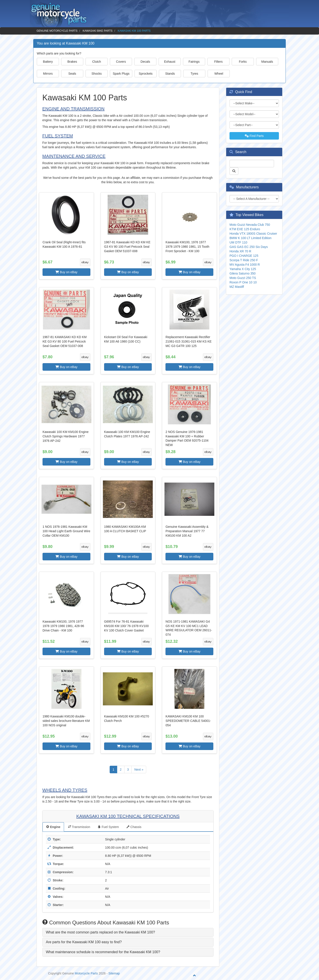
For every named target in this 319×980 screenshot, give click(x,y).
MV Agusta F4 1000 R (245, 265)
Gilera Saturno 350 (243, 273)
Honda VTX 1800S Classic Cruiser (253, 234)
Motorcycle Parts (86, 973)
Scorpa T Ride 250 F (244, 260)
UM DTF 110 (238, 242)
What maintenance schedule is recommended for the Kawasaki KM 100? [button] (103, 952)
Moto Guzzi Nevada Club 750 (250, 225)
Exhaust (170, 62)
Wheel (219, 74)
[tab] (128, 932)
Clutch (97, 62)
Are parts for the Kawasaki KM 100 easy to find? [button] (84, 942)
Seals (72, 74)
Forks (243, 62)
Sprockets (146, 74)
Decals (145, 62)
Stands (170, 74)
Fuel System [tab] (108, 827)
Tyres (194, 74)
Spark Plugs (121, 74)
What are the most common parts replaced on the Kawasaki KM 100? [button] (100, 932)
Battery (48, 62)
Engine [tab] (53, 827)
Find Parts (254, 136)
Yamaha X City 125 (243, 269)
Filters (218, 62)
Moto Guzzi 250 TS (243, 278)
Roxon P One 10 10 (243, 282)
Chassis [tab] (134, 827)
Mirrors (48, 74)
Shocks (97, 74)
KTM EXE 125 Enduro (245, 229)
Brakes (72, 62)
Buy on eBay (66, 272)
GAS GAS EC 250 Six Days (249, 247)
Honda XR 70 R (240, 251)
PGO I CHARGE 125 (244, 256)
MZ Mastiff (237, 287)
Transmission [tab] (79, 827)
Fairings (194, 62)
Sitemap (114, 973)
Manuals (267, 62)
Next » (139, 770)
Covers (121, 62)
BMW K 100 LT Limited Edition (250, 238)
